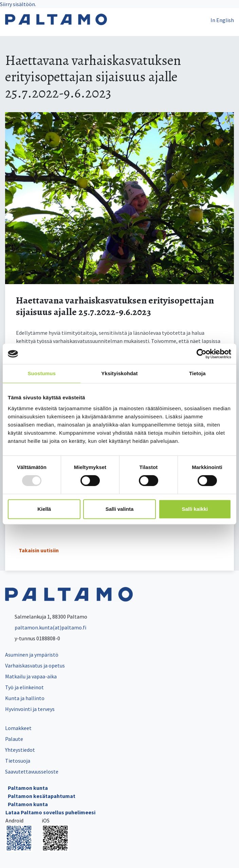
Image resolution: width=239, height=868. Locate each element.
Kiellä (44, 509)
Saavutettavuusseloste (32, 771)
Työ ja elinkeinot (24, 687)
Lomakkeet (18, 728)
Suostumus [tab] (42, 373)
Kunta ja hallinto (25, 698)
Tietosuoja (18, 761)
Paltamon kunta (28, 788)
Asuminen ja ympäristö (32, 655)
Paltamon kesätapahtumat (42, 796)
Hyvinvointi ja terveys (30, 709)
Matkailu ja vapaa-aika (31, 676)
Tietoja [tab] (197, 373)
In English (222, 20)
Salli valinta (120, 509)
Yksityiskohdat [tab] (119, 373)
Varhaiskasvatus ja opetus (35, 665)
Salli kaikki (195, 509)
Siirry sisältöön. (18, 4)
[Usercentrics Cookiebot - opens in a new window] (201, 354)
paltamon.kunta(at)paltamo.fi (46, 627)
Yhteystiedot (20, 750)
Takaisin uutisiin (39, 550)
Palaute (14, 739)
